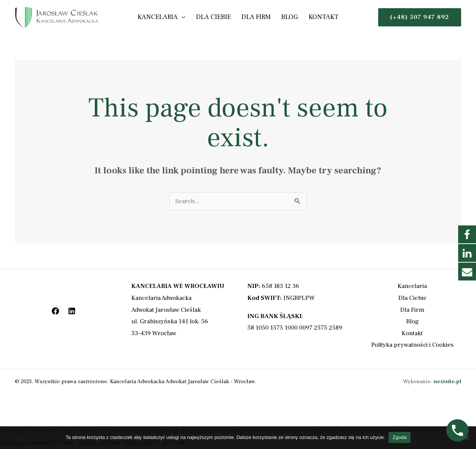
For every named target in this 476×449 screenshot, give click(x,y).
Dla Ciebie (216, 17)
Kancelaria (164, 17)
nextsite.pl (447, 381)
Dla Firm (256, 17)
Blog (287, 17)
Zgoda (399, 437)
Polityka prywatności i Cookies (412, 345)
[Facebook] (55, 311)
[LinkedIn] (72, 311)
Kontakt (317, 17)
